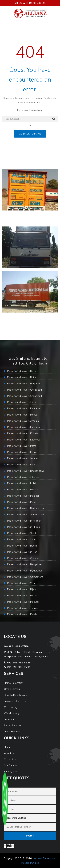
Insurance (9, 719)
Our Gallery (10, 765)
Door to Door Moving (16, 695)
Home (7, 747)
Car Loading (11, 707)
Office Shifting (12, 689)
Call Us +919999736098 (30, 3)
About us (9, 753)
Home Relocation (14, 683)
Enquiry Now (11, 772)
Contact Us (10, 759)
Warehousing (11, 713)
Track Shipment (13, 732)
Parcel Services (13, 725)
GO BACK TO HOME (30, 134)
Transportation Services (17, 701)
